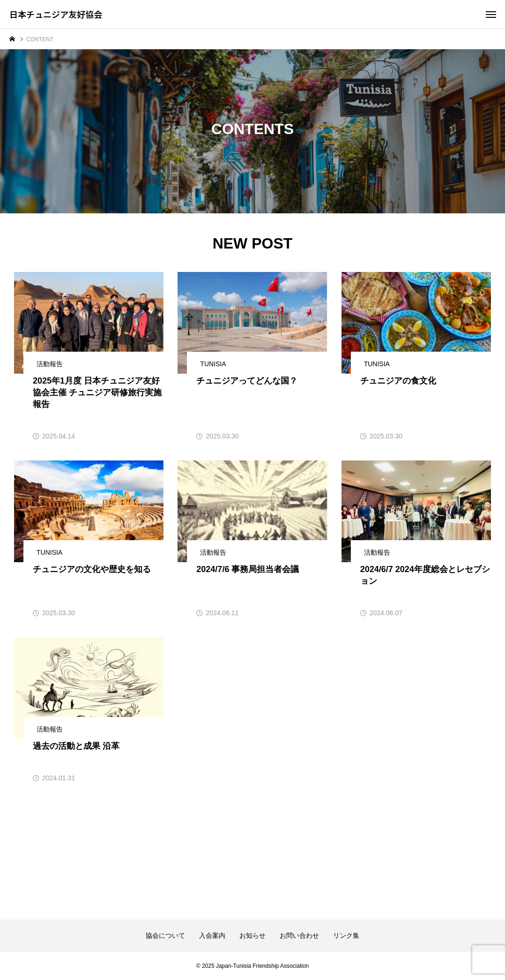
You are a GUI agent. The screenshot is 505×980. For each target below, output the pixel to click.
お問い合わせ (299, 935)
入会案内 (212, 935)
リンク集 (346, 935)
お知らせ (252, 935)
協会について (165, 935)
